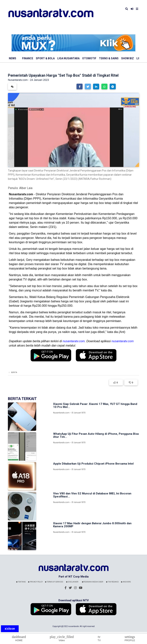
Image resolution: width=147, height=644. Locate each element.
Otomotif (89, 58)
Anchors (126, 582)
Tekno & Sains (109, 58)
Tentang (21, 582)
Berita (14, 372)
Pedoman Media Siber (93, 582)
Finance (28, 58)
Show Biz (127, 58)
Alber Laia (26, 188)
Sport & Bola (45, 58)
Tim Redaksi (112, 582)
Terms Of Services (54, 582)
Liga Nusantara (68, 58)
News (13, 58)
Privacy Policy (35, 582)
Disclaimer (72, 582)
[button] (80, 86)
